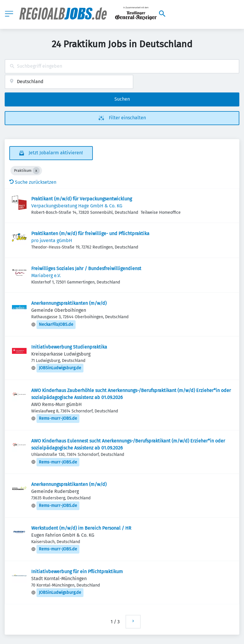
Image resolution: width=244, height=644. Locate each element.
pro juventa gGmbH (52, 240)
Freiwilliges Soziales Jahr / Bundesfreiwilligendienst (86, 268)
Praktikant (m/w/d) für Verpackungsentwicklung (82, 199)
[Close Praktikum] (36, 171)
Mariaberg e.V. (46, 275)
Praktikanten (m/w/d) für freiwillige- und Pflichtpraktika (90, 233)
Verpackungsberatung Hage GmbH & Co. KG (77, 206)
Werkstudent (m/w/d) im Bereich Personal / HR (81, 528)
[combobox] (122, 66)
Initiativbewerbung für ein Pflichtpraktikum (77, 572)
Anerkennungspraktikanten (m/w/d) (69, 303)
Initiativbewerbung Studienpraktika (69, 347)
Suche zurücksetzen (33, 182)
